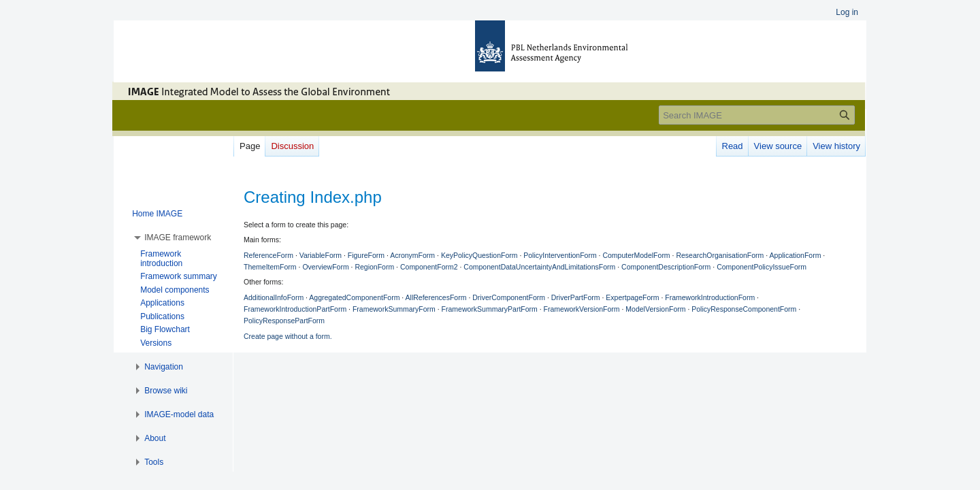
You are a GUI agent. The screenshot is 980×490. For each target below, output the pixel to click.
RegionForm (374, 267)
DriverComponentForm (509, 297)
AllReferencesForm (436, 297)
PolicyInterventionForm (560, 255)
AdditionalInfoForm (274, 297)
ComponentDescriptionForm (666, 267)
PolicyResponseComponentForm (744, 309)
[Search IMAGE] (757, 115)
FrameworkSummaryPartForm (490, 309)
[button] (178, 238)
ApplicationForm (796, 255)
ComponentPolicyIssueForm (762, 267)
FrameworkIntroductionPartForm (295, 309)
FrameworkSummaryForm (394, 309)
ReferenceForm (268, 255)
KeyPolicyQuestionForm (479, 255)
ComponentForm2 (429, 267)
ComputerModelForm (636, 255)
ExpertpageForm (632, 297)
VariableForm (321, 255)
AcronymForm (412, 255)
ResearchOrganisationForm (720, 255)
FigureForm (366, 255)
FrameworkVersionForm (582, 309)
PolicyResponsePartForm (284, 321)
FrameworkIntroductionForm (710, 297)
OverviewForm (325, 267)
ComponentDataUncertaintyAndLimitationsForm (539, 267)
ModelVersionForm (655, 309)
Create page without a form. (288, 336)
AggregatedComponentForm (354, 297)
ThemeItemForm (270, 267)
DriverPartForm (576, 297)
